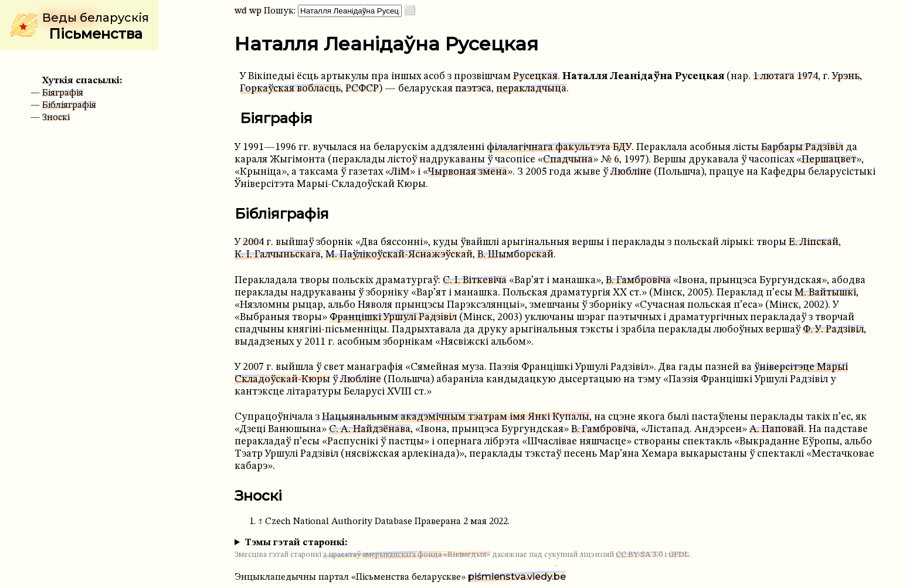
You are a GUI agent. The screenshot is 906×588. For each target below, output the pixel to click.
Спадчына (568, 160)
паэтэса (473, 89)
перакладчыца (531, 89)
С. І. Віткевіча (475, 281)
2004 (253, 242)
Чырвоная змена (468, 172)
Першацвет (829, 160)
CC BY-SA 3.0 (639, 555)
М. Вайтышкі (825, 293)
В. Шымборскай (515, 255)
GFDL (679, 555)
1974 (807, 77)
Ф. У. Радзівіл (833, 330)
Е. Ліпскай (814, 242)
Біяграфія (63, 93)
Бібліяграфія (69, 106)
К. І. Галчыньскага (278, 255)
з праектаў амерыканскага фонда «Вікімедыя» (407, 555)
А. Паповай (777, 429)
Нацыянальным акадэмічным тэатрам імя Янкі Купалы (456, 417)
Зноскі (56, 118)
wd (241, 11)
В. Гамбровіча (638, 281)
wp (255, 11)
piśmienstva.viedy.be (517, 577)
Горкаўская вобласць (290, 89)
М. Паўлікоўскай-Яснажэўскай (399, 255)
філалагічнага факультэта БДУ (559, 147)
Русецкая (535, 77)
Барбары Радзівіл (802, 147)
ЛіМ (400, 172)
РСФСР (362, 89)
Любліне (631, 172)
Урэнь (846, 77)
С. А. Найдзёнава (370, 429)
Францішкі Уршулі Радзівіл (393, 317)
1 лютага (774, 77)
